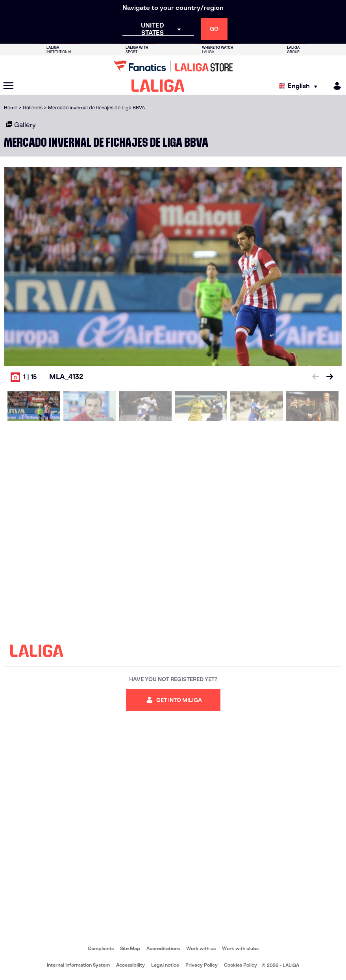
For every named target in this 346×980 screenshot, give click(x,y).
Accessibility (130, 965)
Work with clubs (240, 948)
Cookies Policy (241, 965)
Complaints (101, 948)
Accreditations (163, 948)
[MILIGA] (335, 86)
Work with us (201, 948)
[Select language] (300, 86)
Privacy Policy (202, 965)
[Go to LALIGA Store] (173, 66)
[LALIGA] (158, 86)
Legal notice (165, 965)
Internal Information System (78, 965)
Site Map (130, 948)
